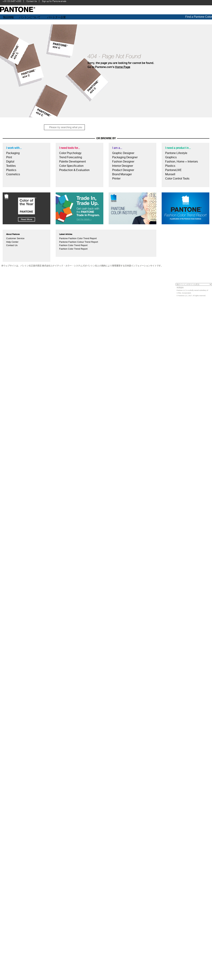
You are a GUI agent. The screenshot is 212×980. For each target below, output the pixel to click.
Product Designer (123, 170)
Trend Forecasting (71, 157)
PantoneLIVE (173, 170)
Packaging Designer (125, 157)
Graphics (171, 157)
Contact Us (12, 245)
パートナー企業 (57, 17)
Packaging (13, 153)
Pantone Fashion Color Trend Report (78, 238)
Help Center (12, 242)
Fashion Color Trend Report (73, 245)
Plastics (11, 170)
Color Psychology (70, 153)
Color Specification (71, 166)
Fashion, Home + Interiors (182, 162)
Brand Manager (122, 174)
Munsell (170, 174)
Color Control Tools (177, 179)
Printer (116, 179)
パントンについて (30, 17)
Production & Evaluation (74, 170)
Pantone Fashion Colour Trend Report (79, 242)
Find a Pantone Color (199, 17)
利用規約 (180, 288)
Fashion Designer (123, 162)
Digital (10, 162)
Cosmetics (13, 174)
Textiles (11, 166)
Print (9, 157)
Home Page (123, 67)
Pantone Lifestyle (176, 153)
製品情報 (8, 17)
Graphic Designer (123, 153)
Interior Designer (123, 166)
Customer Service (15, 238)
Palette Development (73, 162)
